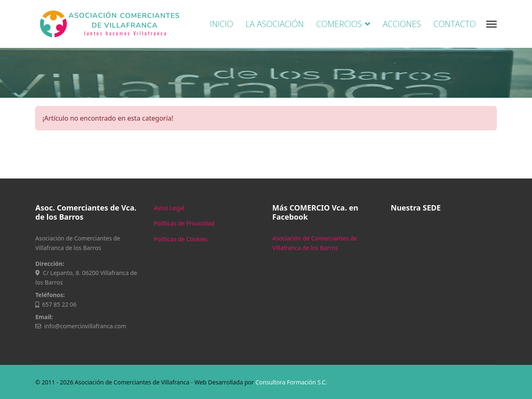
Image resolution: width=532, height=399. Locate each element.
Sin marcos (444, 281)
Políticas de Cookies (181, 239)
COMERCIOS (339, 24)
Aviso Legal (169, 208)
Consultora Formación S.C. (291, 382)
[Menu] (491, 24)
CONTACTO (455, 24)
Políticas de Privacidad (184, 223)
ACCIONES (402, 24)
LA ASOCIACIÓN (275, 24)
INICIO (222, 24)
